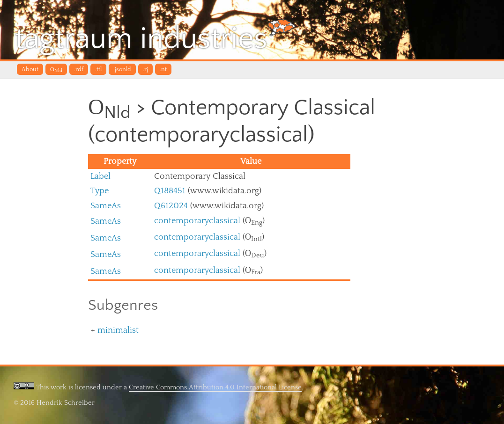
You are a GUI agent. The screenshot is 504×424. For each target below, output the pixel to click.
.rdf (79, 69)
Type (100, 191)
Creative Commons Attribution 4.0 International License (215, 387)
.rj (145, 69)
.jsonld (122, 69)
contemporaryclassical (197, 221)
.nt (163, 69)
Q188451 (170, 191)
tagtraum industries (155, 37)
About (30, 69)
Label (100, 176)
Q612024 (171, 206)
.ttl (98, 69)
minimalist (118, 330)
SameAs (106, 206)
